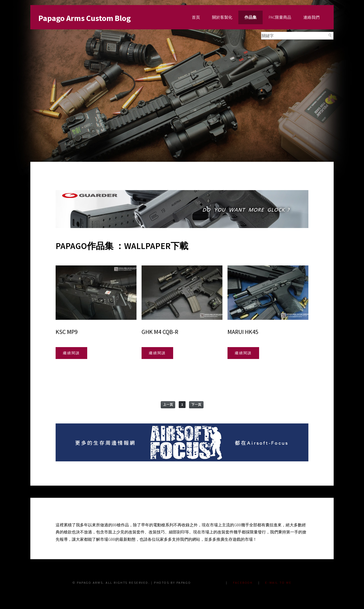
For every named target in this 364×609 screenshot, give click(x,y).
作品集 (251, 17)
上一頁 (168, 405)
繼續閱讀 (72, 353)
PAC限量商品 (280, 17)
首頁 (196, 17)
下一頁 (196, 405)
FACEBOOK (243, 582)
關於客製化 (222, 17)
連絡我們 (311, 17)
